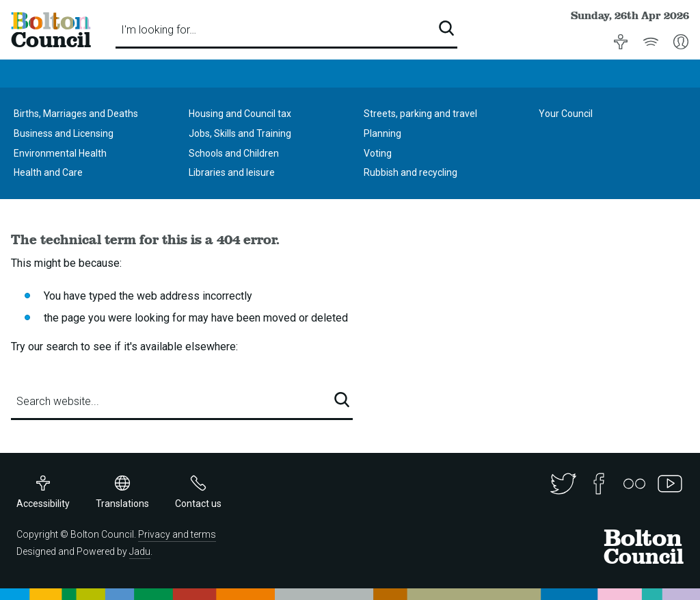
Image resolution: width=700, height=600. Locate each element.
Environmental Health (60, 153)
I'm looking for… (159, 30)
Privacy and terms (177, 534)
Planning (382, 133)
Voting (378, 153)
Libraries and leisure (232, 172)
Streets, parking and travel (420, 114)
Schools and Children (234, 153)
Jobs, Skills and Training (240, 133)
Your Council (566, 114)
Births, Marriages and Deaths (76, 114)
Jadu (140, 551)
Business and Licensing (64, 133)
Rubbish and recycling (410, 172)
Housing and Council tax (240, 114)
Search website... (58, 401)
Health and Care (48, 172)
